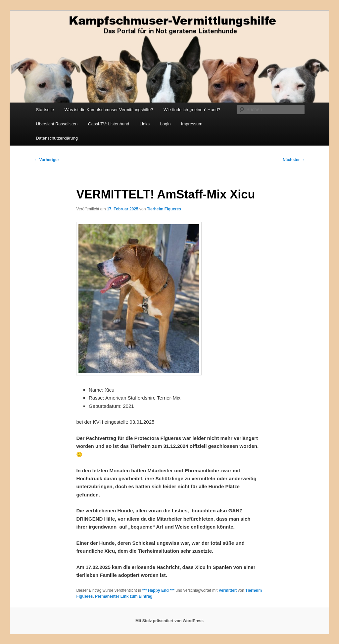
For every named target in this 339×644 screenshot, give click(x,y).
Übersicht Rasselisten (57, 124)
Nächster (294, 160)
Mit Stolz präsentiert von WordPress (169, 621)
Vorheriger (47, 160)
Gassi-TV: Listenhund (109, 124)
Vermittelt (228, 590)
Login (166, 124)
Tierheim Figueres (164, 209)
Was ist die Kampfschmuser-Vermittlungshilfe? (109, 110)
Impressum (192, 124)
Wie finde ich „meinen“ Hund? (192, 110)
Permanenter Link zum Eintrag (124, 596)
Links (145, 124)
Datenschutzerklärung (57, 138)
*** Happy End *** (158, 590)
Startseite (45, 110)
